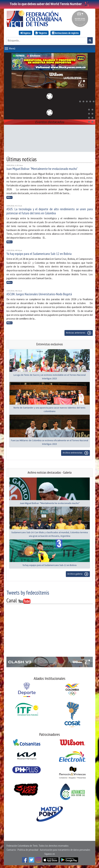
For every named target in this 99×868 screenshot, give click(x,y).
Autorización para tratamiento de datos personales (65, 850)
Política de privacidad (28, 850)
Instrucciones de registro (65, 33)
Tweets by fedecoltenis (28, 593)
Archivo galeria (78, 574)
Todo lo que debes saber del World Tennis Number (50, 4)
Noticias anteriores (79, 333)
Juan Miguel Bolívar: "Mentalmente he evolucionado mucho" (42, 169)
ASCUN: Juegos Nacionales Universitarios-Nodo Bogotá (39, 294)
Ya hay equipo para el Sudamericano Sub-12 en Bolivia (39, 254)
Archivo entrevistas (75, 453)
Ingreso (25, 33)
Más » (9, 197)
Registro (41, 33)
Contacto (11, 850)
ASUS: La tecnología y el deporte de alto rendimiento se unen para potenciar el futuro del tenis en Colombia (50, 211)
